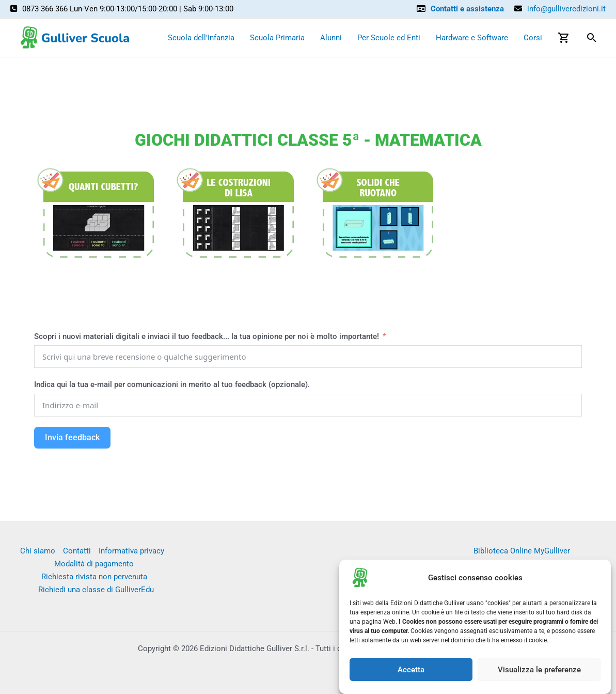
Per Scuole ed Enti (389, 38)
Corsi (533, 38)
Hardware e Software (472, 38)
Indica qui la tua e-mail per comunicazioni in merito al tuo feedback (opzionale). (172, 384)
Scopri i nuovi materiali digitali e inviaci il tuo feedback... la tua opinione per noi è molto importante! (208, 336)
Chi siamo (38, 551)
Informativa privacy (131, 551)
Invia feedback (72, 437)
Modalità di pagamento (94, 564)
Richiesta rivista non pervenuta (94, 577)
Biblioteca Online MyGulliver (522, 551)
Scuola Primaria (277, 38)
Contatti (77, 551)
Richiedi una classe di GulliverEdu (96, 590)
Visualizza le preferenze (539, 671)
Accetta (411, 671)
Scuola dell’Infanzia (201, 38)
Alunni (331, 38)
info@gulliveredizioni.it (566, 9)
